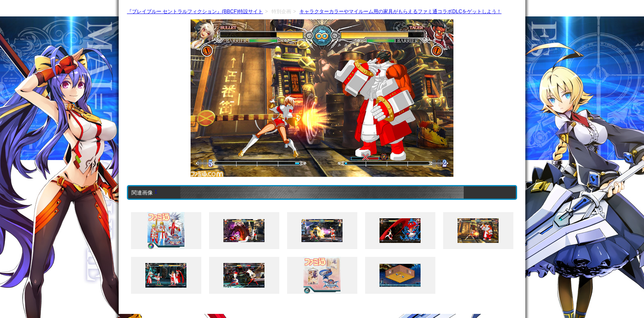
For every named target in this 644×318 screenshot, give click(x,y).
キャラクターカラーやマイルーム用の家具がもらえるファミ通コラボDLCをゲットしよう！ (400, 11)
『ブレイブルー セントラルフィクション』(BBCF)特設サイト (195, 11)
